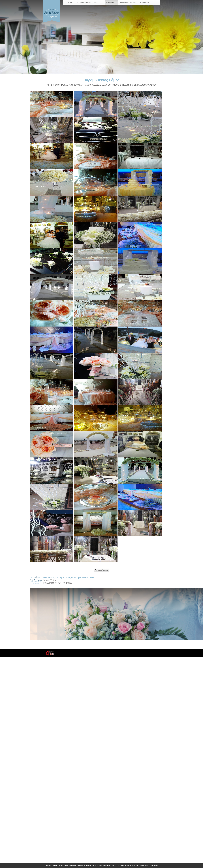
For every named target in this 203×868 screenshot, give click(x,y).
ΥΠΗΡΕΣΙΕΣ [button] (99, 3)
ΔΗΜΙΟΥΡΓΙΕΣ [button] (112, 3)
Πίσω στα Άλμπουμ (102, 570)
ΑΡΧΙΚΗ (71, 3)
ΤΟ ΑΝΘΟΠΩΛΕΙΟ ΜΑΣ (84, 3)
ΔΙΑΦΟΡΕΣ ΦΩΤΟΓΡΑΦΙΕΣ (129, 3)
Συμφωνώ (154, 865)
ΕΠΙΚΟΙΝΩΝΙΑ (145, 3)
